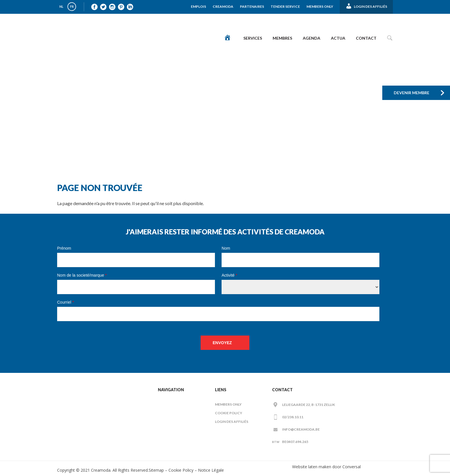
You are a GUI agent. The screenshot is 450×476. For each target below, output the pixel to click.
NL (61, 6)
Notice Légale (211, 470)
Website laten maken (312, 467)
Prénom (64, 248)
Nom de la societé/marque (82, 275)
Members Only (320, 6)
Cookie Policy (229, 413)
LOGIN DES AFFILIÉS (232, 422)
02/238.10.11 (293, 417)
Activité (229, 275)
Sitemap (156, 470)
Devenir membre (412, 93)
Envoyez (222, 343)
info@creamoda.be (301, 429)
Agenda (312, 38)
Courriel (65, 302)
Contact (366, 38)
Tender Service (285, 6)
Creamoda (223, 6)
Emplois (198, 6)
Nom (226, 248)
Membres (282, 38)
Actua (338, 38)
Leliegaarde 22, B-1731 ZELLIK (309, 405)
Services (253, 38)
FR (72, 6)
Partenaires (252, 6)
